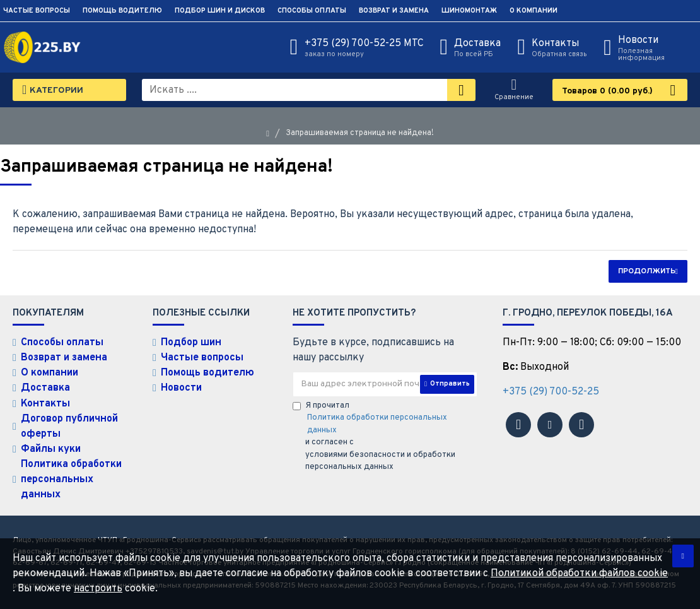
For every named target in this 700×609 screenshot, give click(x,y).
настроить (98, 589)
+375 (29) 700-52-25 (551, 392)
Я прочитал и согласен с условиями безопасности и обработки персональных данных (385, 437)
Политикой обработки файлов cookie (579, 574)
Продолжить (647, 271)
